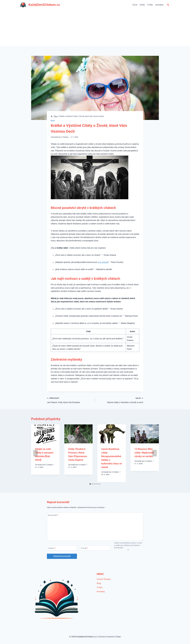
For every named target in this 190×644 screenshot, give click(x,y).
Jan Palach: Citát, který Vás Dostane (70, 400)
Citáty (142, 5)
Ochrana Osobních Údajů (109, 637)
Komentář (53, 515)
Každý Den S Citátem (61, 137)
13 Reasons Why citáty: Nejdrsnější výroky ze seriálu (144, 453)
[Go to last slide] (36, 453)
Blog (53, 121)
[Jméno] (62, 548)
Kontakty (159, 5)
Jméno (52, 548)
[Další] (154, 453)
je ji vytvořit (103, 262)
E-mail (85, 548)
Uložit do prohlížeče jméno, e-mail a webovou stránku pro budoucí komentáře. (128, 545)
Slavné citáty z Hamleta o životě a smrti (120, 400)
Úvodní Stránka (104, 579)
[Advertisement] (95, 28)
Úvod (135, 5)
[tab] (90, 484)
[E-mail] (95, 548)
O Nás (150, 5)
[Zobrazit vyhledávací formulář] (168, 5)
